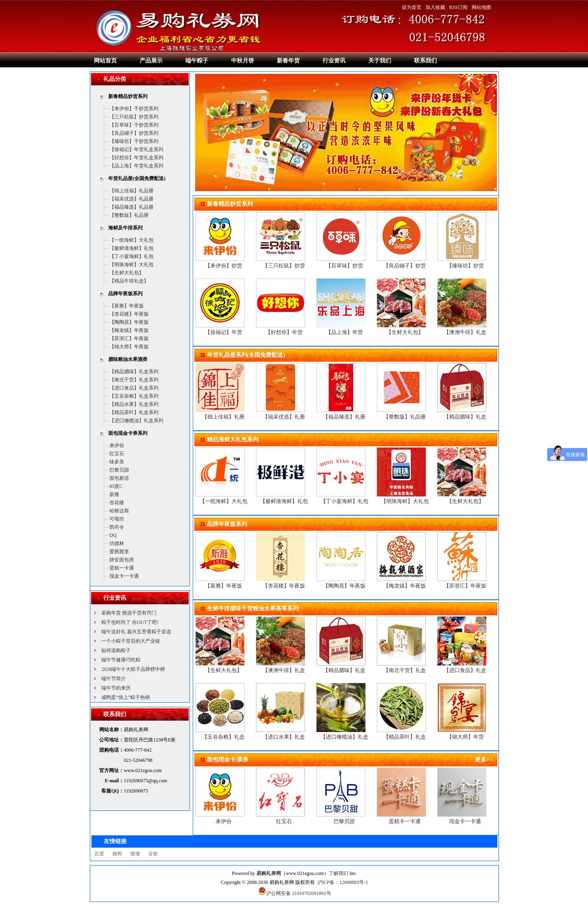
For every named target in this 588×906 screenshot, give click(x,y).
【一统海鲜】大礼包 (131, 240)
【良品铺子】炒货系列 (134, 133)
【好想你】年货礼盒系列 (136, 158)
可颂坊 (117, 519)
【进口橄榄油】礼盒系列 (136, 421)
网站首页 (105, 61)
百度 (99, 854)
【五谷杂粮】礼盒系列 (134, 396)
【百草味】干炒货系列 (134, 125)
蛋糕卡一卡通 (405, 821)
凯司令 (117, 527)
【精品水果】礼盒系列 (134, 404)
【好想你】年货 (284, 332)
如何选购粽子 (116, 650)
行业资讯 (334, 61)
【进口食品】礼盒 (465, 670)
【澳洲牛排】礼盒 (465, 332)
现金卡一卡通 (124, 576)
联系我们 (425, 61)
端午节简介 (114, 679)
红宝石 (117, 454)
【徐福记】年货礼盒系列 (136, 149)
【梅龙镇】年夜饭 (129, 330)
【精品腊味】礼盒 (465, 417)
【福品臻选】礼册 (344, 417)
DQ (113, 535)
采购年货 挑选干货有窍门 (129, 613)
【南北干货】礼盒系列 (134, 380)
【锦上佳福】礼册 (223, 417)
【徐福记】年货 (224, 332)
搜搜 (135, 854)
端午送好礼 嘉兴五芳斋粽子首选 (136, 632)
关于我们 (380, 61)
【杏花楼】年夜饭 (129, 314)
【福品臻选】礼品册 (131, 207)
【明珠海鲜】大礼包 (131, 265)
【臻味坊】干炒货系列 (134, 141)
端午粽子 (197, 61)
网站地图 (481, 7)
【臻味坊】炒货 (465, 266)
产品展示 (151, 61)
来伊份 (117, 445)
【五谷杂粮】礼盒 (223, 737)
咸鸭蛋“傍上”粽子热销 (126, 697)
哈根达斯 (119, 511)
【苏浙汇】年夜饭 (129, 338)
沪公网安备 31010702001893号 (295, 893)
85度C (116, 486)
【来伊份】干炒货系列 (134, 109)
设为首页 (412, 7)
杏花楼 (117, 503)
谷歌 (153, 854)
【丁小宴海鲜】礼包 (131, 256)
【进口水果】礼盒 (284, 737)
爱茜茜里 (119, 552)
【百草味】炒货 (344, 266)
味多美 (117, 462)
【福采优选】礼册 (284, 417)
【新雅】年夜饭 (127, 306)
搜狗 (117, 854)
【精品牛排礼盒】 (129, 281)
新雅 (114, 494)
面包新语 (119, 478)
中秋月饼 (243, 61)
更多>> (484, 760)
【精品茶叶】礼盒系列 (134, 412)
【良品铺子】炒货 (405, 266)
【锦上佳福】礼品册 (131, 191)
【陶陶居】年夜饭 (129, 322)
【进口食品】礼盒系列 (134, 388)
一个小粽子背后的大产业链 (131, 641)
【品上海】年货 (344, 332)
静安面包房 (122, 560)
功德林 (117, 543)
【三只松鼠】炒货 (284, 266)
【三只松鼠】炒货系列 (134, 117)
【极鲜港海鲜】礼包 (131, 248)
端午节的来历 (116, 688)
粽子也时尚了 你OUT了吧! (130, 622)
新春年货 (288, 61)
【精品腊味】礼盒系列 (134, 372)
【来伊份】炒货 (224, 266)
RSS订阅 (458, 7)
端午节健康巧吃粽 (121, 660)
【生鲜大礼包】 (127, 273)
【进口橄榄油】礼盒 (344, 737)
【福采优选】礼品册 (131, 199)
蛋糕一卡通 (122, 568)
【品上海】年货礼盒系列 (136, 166)
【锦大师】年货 (465, 737)
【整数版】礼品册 (129, 215)
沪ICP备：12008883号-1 (343, 882)
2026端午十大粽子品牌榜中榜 (133, 669)
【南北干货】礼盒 (405, 670)
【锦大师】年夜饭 (129, 347)
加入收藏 (435, 7)
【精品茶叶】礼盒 (405, 737)
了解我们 (339, 873)
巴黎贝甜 (119, 470)
